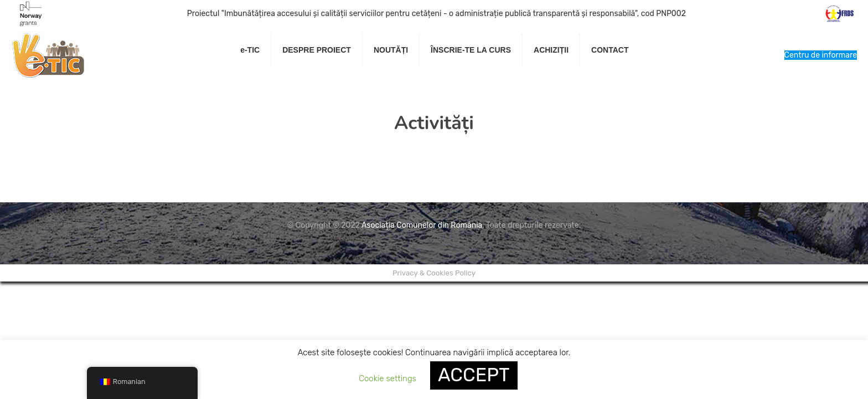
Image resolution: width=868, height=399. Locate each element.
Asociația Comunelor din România (422, 225)
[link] (317, 78)
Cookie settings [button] (387, 378)
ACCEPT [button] (474, 375)
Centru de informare (821, 55)
